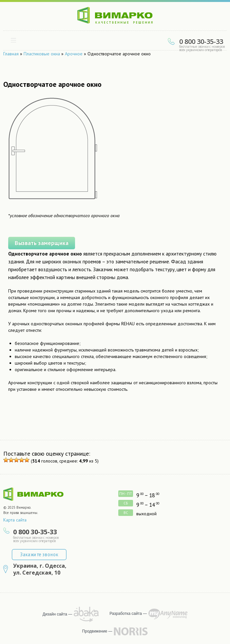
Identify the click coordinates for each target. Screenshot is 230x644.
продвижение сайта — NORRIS (131, 631)
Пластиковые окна (42, 54)
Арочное (74, 54)
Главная (11, 54)
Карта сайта (15, 520)
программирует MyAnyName (168, 614)
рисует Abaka (86, 614)
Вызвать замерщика (38, 242)
